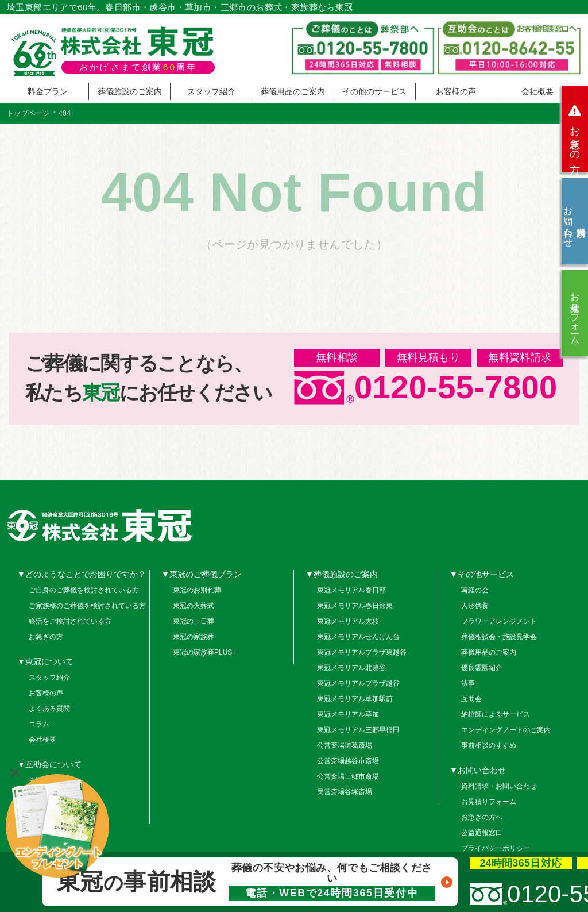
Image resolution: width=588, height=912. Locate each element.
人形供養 (475, 606)
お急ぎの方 (575, 129)
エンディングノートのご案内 (506, 730)
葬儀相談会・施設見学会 (499, 637)
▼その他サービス (482, 574)
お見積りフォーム (575, 313)
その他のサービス (374, 91)
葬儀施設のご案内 (130, 91)
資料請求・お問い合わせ (499, 786)
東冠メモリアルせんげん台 (358, 637)
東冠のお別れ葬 (197, 590)
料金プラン (48, 91)
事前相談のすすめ (489, 745)
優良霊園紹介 (482, 668)
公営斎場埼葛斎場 (345, 745)
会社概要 (537, 91)
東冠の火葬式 (194, 606)
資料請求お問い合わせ (575, 221)
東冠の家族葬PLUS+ (204, 652)
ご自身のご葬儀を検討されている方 (84, 590)
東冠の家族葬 (194, 637)
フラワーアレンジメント (499, 621)
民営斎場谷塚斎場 (345, 792)
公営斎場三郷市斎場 (348, 776)
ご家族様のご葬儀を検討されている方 (87, 606)
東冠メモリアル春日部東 (355, 606)
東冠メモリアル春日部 (351, 590)
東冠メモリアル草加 (348, 714)
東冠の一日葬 (194, 621)
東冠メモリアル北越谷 (351, 668)
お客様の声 (456, 91)
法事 (468, 683)
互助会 (471, 699)
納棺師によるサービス (496, 714)
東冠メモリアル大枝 (348, 621)
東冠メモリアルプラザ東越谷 (362, 652)
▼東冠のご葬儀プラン (202, 574)
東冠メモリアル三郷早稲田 (358, 730)
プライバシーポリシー (496, 848)
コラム (39, 724)
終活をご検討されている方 (70, 621)
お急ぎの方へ (482, 817)
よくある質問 (49, 709)
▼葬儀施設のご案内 (342, 574)
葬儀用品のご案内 (293, 91)
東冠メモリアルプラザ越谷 (358, 683)
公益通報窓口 (482, 833)
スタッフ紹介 (211, 91)
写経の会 (475, 590)
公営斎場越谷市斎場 (348, 761)
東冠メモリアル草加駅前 (355, 699)
